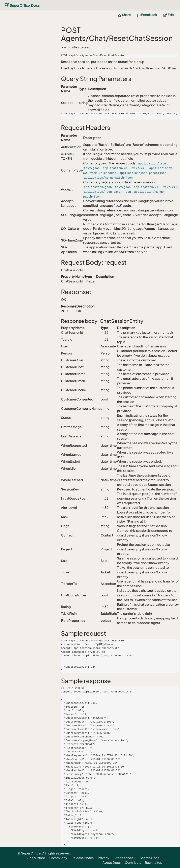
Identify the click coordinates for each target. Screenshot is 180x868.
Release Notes (83, 858)
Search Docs (149, 858)
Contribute (133, 863)
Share (124, 15)
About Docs (112, 863)
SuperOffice (35, 858)
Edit (169, 15)
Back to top (154, 863)
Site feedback (125, 858)
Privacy (104, 858)
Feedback (147, 15)
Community (58, 858)
